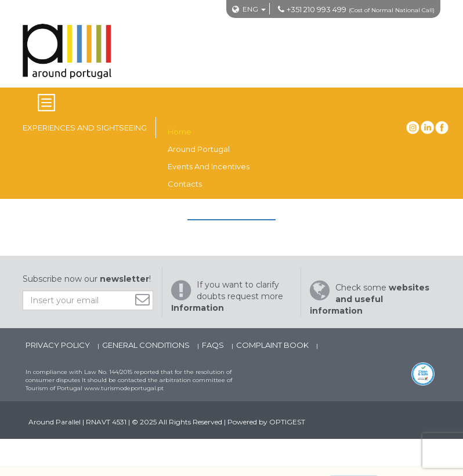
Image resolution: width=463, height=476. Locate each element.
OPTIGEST (287, 422)
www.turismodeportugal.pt (124, 388)
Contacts (185, 184)
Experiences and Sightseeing (85, 128)
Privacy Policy (59, 345)
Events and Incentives (209, 166)
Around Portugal (199, 149)
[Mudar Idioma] (254, 9)
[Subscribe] (145, 299)
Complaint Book (273, 345)
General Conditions (147, 345)
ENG (250, 9)
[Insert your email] (88, 300)
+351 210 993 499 (316, 9)
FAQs (214, 345)
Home (180, 132)
